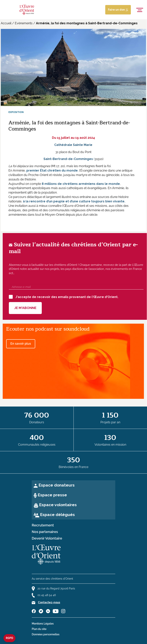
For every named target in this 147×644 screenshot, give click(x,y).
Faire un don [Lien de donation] (118, 10)
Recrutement (43, 525)
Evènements (24, 23)
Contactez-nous (49, 602)
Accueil (6, 23)
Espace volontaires (58, 505)
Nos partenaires (45, 532)
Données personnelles (46, 634)
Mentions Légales (43, 624)
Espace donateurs (57, 485)
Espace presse (52, 495)
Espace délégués (57, 515)
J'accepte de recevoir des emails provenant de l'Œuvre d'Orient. (64, 297)
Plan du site (39, 629)
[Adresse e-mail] (76, 287)
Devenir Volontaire (47, 538)
